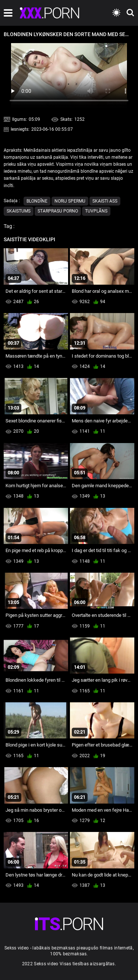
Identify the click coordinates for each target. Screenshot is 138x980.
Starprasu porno (58, 211)
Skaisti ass (105, 201)
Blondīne (37, 201)
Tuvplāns (96, 211)
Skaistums (19, 211)
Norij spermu (70, 201)
